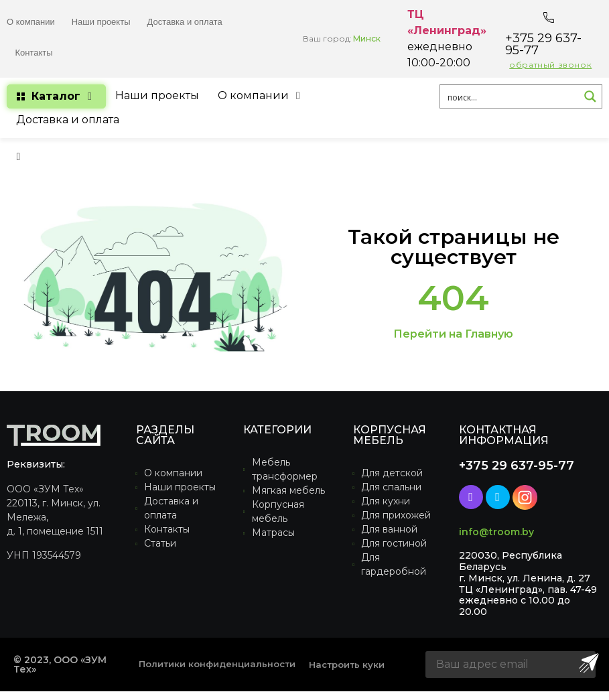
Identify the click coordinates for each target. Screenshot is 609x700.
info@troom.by (496, 532)
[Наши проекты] (157, 96)
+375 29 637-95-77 (543, 44)
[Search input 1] (510, 96)
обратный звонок (550, 65)
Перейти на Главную (453, 334)
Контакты (34, 53)
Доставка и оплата (185, 22)
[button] (18, 156)
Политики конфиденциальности (217, 664)
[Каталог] (56, 96)
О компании (31, 22)
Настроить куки (347, 664)
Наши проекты (101, 22)
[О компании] (261, 96)
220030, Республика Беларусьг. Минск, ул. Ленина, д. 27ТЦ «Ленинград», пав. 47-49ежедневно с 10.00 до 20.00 (528, 583)
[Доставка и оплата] (68, 120)
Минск (367, 39)
